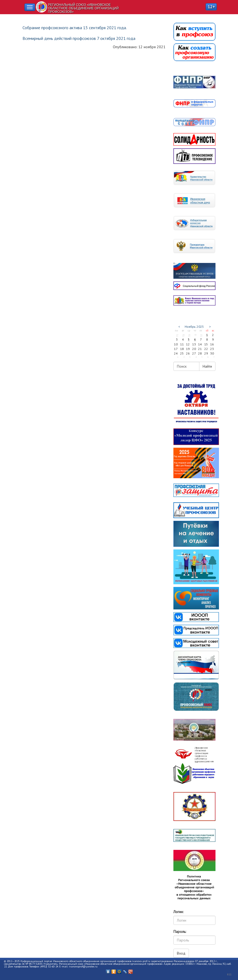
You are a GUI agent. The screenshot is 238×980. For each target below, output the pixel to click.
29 (189, 335)
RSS (229, 975)
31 (201, 335)
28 (183, 335)
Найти (207, 366)
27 (177, 335)
